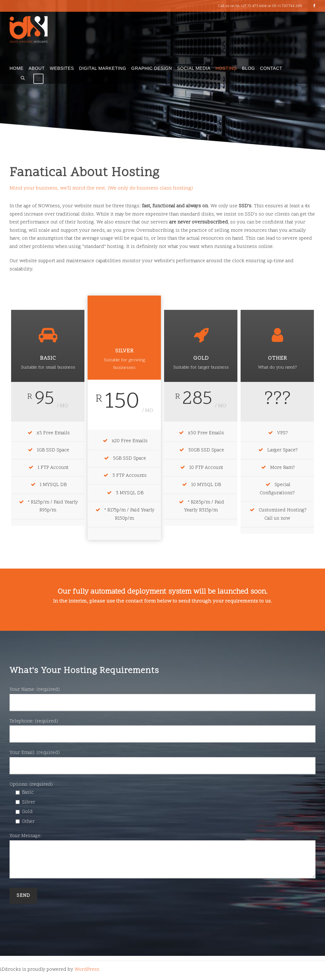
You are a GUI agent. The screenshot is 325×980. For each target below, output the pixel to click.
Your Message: (162, 857)
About (37, 68)
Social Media (194, 68)
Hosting (226, 68)
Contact (271, 68)
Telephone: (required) (162, 730)
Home (17, 68)
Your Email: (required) (162, 762)
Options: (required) (31, 785)
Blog (248, 68)
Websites (62, 68)
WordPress (87, 970)
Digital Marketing (103, 68)
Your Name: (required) (162, 699)
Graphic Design (152, 68)
